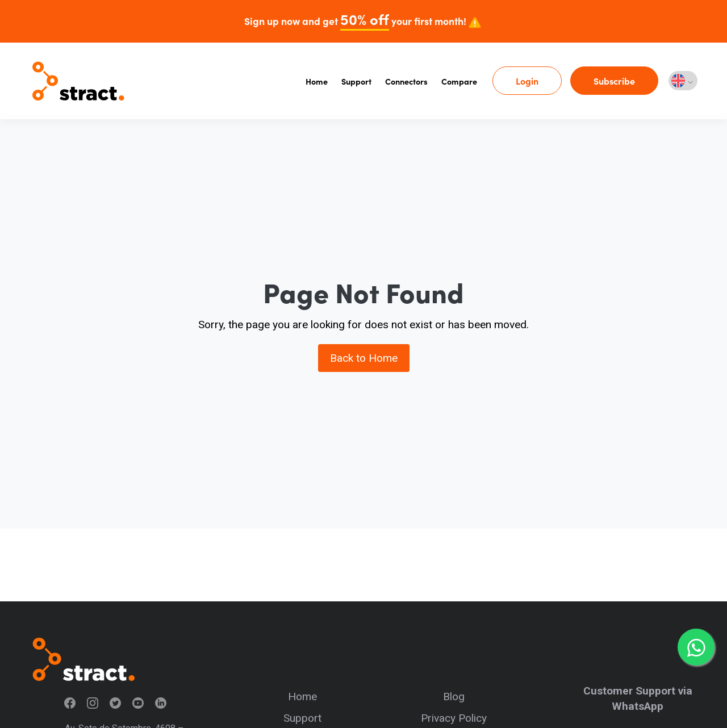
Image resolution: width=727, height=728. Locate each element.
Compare (459, 81)
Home (317, 81)
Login (527, 81)
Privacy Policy (454, 718)
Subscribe (614, 81)
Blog (454, 696)
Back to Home (364, 358)
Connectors (406, 81)
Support (356, 81)
